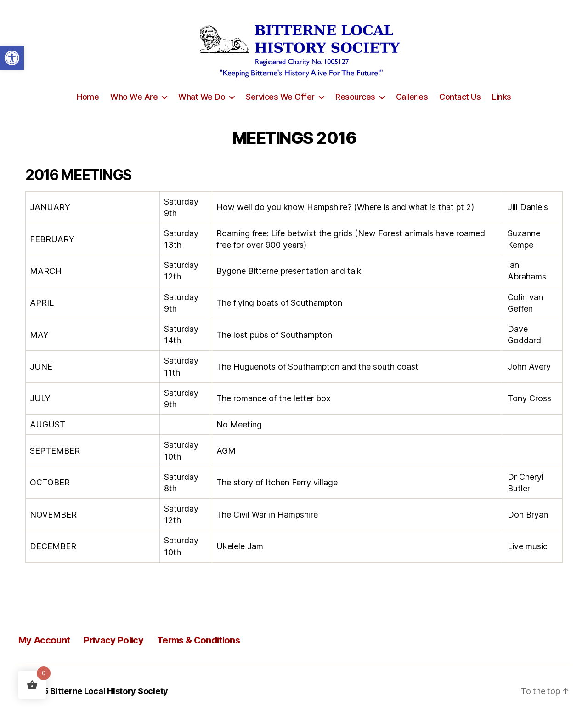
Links (502, 97)
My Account (44, 640)
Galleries (412, 97)
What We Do (202, 97)
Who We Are (134, 97)
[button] (12, 58)
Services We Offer (280, 97)
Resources (355, 97)
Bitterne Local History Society (109, 691)
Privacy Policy (113, 640)
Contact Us (460, 97)
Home (88, 97)
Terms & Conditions (198, 640)
